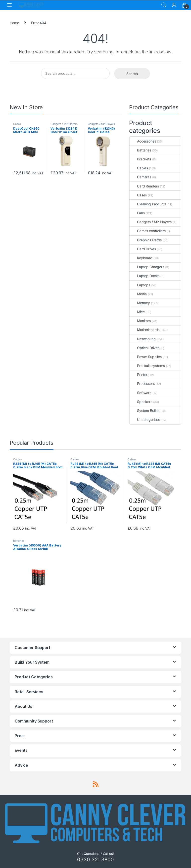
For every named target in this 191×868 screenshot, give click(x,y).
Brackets (140, 159)
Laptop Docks (144, 276)
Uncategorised (145, 419)
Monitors (140, 321)
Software (141, 393)
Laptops (140, 285)
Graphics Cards (146, 240)
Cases (17, 124)
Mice (137, 312)
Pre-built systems (147, 366)
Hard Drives (143, 249)
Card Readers (144, 186)
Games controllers (148, 231)
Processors (142, 383)
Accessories (143, 141)
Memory (140, 303)
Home (14, 23)
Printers (139, 375)
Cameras (140, 177)
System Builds (144, 411)
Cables (139, 168)
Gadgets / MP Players (64, 124)
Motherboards (144, 330)
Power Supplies (146, 357)
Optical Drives (144, 348)
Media (138, 294)
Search (164, 5)
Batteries (140, 150)
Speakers (141, 402)
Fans (137, 213)
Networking (143, 339)
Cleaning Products (148, 204)
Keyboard (141, 258)
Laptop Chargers (147, 267)
